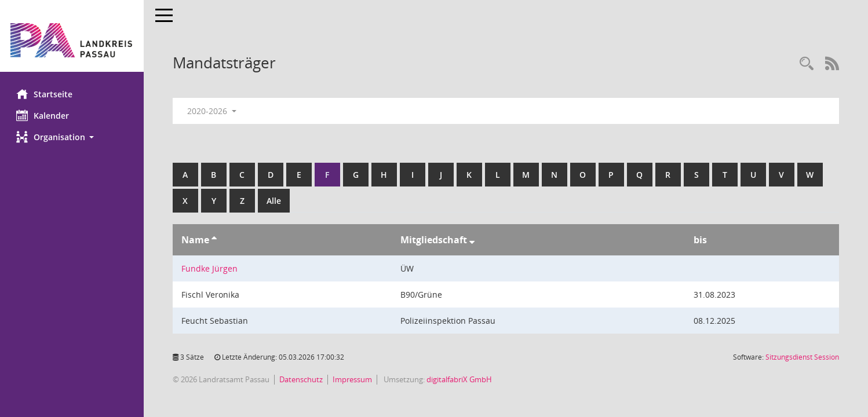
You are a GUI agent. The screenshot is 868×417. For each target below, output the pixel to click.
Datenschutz (302, 379)
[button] (72, 137)
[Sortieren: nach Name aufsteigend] (215, 240)
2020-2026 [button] (213, 111)
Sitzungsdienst (802, 357)
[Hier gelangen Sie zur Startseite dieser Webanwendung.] (72, 40)
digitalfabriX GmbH (460, 379)
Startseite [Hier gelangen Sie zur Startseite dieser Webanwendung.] (45, 94)
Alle (275, 201)
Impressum (353, 379)
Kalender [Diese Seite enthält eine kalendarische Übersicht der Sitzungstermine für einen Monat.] (44, 115)
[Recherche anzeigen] (807, 64)
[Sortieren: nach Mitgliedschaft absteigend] (473, 240)
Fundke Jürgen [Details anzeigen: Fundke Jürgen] (211, 268)
